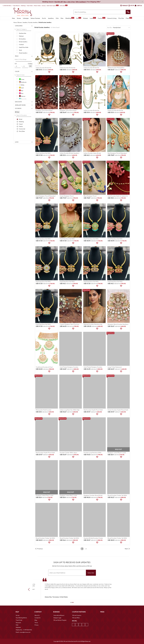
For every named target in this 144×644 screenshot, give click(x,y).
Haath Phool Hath (24, 47)
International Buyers (59, 615)
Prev (29, 589)
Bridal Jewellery (23, 42)
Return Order (37, 6)
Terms (36, 623)
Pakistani (21, 36)
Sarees (19, 18)
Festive (21, 126)
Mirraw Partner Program (60, 620)
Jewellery (51, 18)
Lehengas (26, 18)
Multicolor (23, 82)
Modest (85, 18)
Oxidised (21, 45)
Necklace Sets (23, 33)
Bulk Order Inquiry (51, 6)
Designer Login (57, 618)
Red (21, 90)
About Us (37, 615)
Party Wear (22, 131)
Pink (21, 93)
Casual (21, 124)
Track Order (30, 6)
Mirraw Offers (76, 618)
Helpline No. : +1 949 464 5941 (24, 630)
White (22, 85)
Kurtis (44, 18)
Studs (20, 50)
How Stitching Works (21, 618)
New (13, 18)
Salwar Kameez (35, 18)
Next (126, 549)
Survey (44, 6)
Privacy (37, 625)
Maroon (22, 96)
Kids (57, 18)
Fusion (102, 18)
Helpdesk (18, 627)
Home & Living (112, 18)
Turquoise (23, 99)
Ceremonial (22, 129)
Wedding (70, 18)
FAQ (17, 625)
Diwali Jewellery (23, 53)
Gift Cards (64, 6)
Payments (18, 623)
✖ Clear (17, 112)
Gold (21, 88)
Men (62, 18)
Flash (129, 18)
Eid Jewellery (22, 39)
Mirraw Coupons (77, 615)
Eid (79, 18)
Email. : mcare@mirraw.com (23, 632)
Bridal (21, 119)
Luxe (93, 18)
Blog (36, 620)
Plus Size (121, 18)
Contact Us (37, 618)
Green (22, 79)
